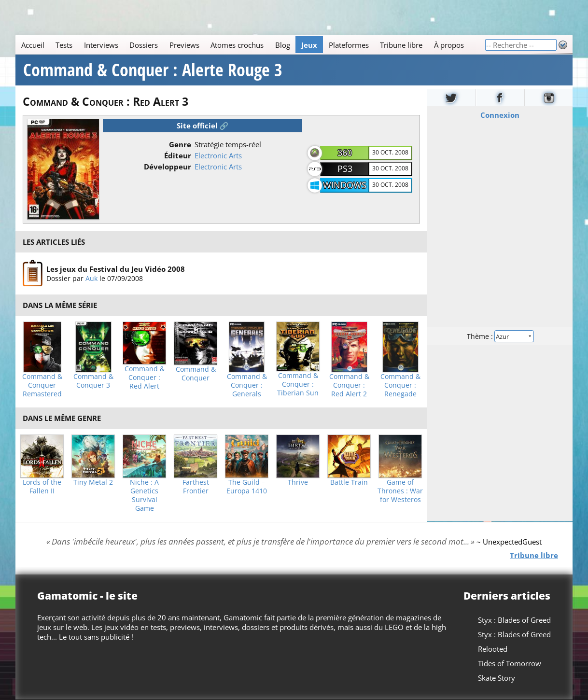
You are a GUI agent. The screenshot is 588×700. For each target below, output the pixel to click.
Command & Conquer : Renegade (400, 385)
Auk (91, 278)
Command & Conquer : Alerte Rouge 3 (153, 70)
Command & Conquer (196, 374)
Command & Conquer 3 (93, 381)
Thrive (298, 482)
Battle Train (349, 482)
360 (345, 153)
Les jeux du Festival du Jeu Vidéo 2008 (116, 269)
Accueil (33, 45)
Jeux (309, 45)
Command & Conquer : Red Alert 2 (349, 385)
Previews (184, 45)
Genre (180, 144)
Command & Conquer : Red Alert (145, 378)
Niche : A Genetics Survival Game (144, 495)
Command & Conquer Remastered (42, 385)
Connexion (500, 115)
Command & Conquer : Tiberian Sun (298, 384)
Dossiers (144, 45)
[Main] (250, 45)
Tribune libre (401, 45)
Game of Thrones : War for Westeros (400, 491)
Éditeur (178, 155)
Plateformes (349, 45)
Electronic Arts (218, 155)
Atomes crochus (237, 45)
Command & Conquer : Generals (247, 385)
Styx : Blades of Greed (514, 620)
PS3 (345, 168)
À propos (449, 45)
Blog (283, 45)
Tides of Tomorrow (510, 663)
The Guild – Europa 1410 (247, 487)
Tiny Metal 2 (93, 482)
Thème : (500, 336)
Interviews (101, 45)
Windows (345, 185)
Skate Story (497, 678)
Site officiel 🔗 (203, 126)
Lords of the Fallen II (42, 487)
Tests (64, 45)
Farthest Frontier (196, 487)
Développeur (168, 167)
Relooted (493, 649)
